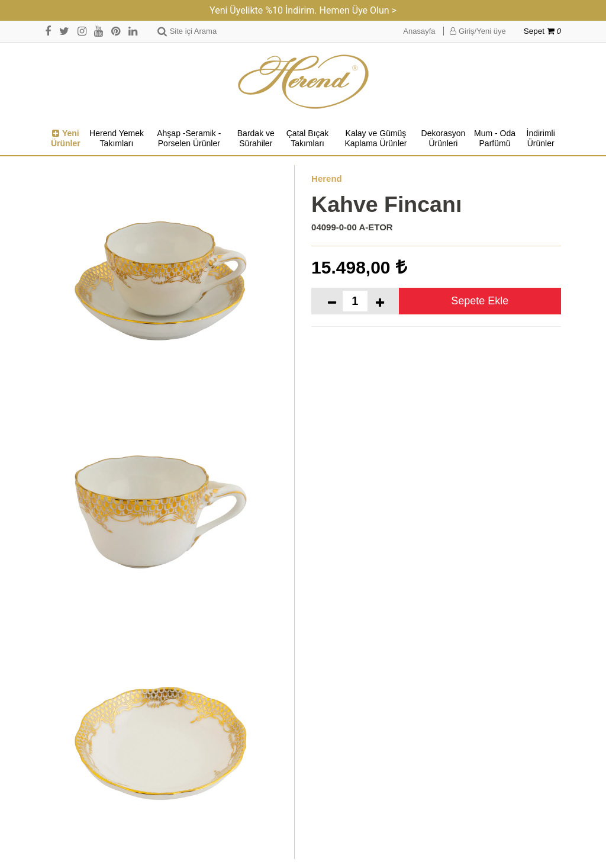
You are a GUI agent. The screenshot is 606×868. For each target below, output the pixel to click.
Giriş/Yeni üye (478, 31)
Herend (327, 179)
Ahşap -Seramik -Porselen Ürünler (189, 139)
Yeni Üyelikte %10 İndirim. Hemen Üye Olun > (303, 10)
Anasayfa (419, 31)
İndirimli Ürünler (541, 139)
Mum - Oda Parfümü (495, 139)
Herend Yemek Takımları (117, 139)
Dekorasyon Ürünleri (444, 139)
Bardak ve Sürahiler (256, 139)
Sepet (542, 31)
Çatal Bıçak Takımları (308, 139)
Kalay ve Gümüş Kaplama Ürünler (375, 139)
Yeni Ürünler (66, 139)
